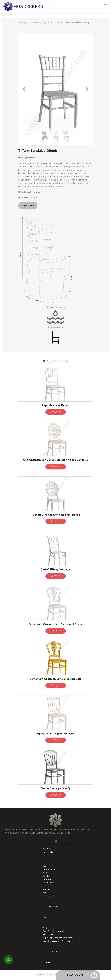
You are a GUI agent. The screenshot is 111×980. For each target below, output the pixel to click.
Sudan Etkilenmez (55, 307)
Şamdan (46, 876)
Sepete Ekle (28, 206)
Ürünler (35, 23)
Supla (45, 866)
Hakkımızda (48, 852)
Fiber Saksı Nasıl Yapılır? (54, 931)
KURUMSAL (48, 849)
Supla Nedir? (48, 934)
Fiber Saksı (48, 917)
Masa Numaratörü (51, 896)
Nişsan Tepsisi (49, 883)
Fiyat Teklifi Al (75, 975)
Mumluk (46, 873)
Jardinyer (47, 879)
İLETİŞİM (46, 962)
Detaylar (56, 412)
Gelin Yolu (47, 886)
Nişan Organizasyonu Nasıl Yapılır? (58, 941)
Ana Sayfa (23, 23)
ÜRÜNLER (47, 863)
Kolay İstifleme (56, 328)
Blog (45, 928)
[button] (24, 89)
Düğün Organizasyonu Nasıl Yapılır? (58, 938)
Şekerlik (46, 889)
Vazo (45, 892)
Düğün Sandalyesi (51, 23)
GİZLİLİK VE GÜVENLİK (53, 952)
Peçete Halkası (49, 869)
